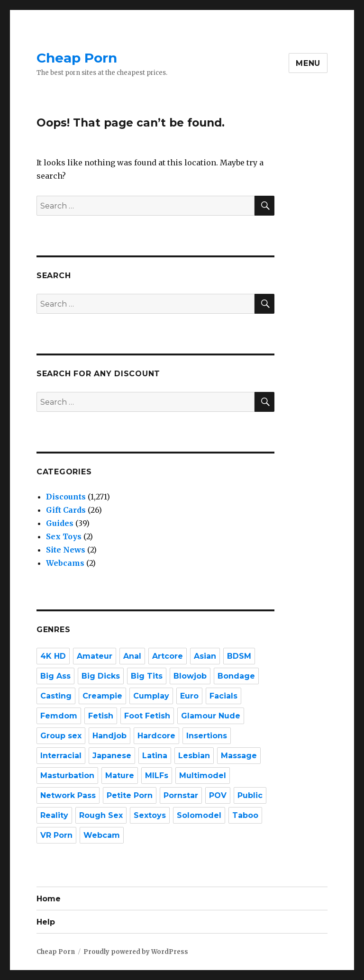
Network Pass (68, 795)
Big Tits (147, 676)
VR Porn (56, 835)
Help (46, 922)
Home (49, 899)
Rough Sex (101, 815)
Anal (132, 656)
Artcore (168, 656)
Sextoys (150, 815)
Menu (308, 63)
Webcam (102, 835)
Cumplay (151, 696)
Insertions (207, 736)
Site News (66, 550)
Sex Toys (64, 536)
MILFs (157, 776)
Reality (54, 815)
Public (250, 795)
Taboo (245, 815)
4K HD (53, 656)
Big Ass (55, 676)
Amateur (95, 656)
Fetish (101, 716)
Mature (120, 776)
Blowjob (190, 676)
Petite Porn (130, 795)
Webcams (65, 563)
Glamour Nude (211, 716)
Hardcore (156, 736)
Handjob (109, 736)
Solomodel (199, 815)
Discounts (66, 497)
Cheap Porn (77, 58)
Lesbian (194, 756)
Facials (223, 696)
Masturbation (67, 776)
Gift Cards (66, 510)
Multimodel (203, 776)
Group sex (61, 736)
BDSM (239, 656)
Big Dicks (101, 676)
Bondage (236, 676)
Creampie (102, 696)
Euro (189, 696)
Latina (155, 756)
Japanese (112, 756)
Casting (56, 696)
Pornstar (181, 795)
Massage (239, 756)
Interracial (61, 756)
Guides (60, 523)
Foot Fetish (147, 716)
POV (218, 795)
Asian (205, 656)
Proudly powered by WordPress (136, 952)
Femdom (59, 716)
